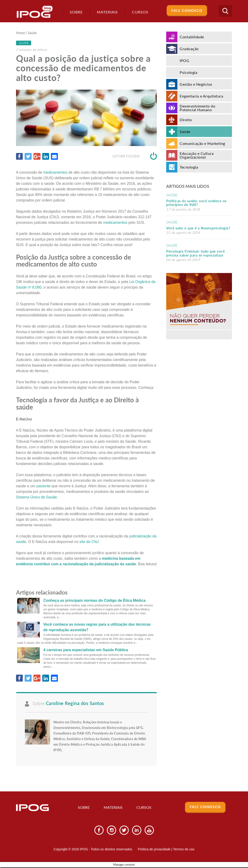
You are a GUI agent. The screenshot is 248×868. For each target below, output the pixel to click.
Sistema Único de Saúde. (37, 497)
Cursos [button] (139, 12)
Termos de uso (184, 850)
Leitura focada (135, 156)
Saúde (32, 33)
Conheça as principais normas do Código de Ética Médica (94, 601)
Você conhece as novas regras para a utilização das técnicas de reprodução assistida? (97, 627)
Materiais (106, 12)
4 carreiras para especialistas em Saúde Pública (86, 650)
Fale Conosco (187, 10)
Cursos (144, 808)
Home (20, 33)
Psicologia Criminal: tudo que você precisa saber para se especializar (195, 253)
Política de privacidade (154, 850)
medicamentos (55, 172)
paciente (44, 486)
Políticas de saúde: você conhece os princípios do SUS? (196, 203)
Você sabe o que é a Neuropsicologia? (198, 228)
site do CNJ (89, 542)
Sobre (75, 12)
